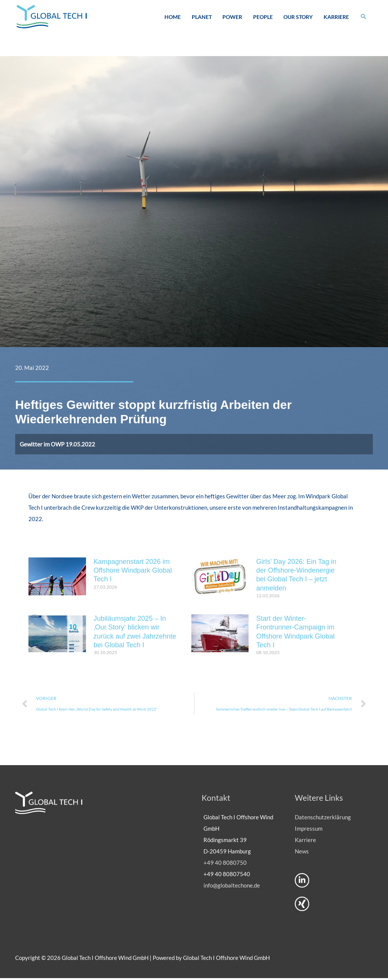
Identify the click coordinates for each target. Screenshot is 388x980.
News (302, 853)
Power (232, 17)
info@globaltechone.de (232, 887)
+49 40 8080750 (225, 864)
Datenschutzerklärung (323, 819)
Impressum (309, 830)
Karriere (336, 17)
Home (172, 17)
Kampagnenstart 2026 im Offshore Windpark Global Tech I (133, 572)
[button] (363, 17)
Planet (201, 17)
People (263, 17)
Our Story (298, 17)
